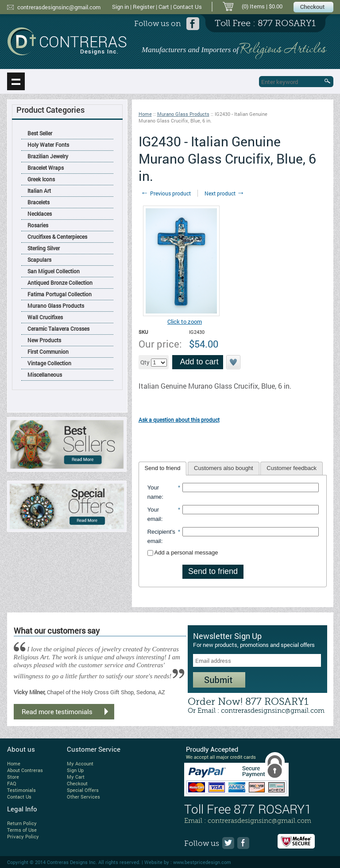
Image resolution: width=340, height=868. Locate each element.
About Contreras (25, 770)
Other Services (83, 797)
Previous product (166, 193)
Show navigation (16, 81)
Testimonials (21, 790)
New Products (44, 340)
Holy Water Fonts (48, 145)
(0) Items (253, 6)
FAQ (12, 783)
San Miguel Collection (54, 271)
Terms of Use (22, 830)
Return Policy (22, 823)
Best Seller (40, 133)
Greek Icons (41, 179)
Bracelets (39, 202)
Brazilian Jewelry (48, 156)
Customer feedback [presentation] (292, 468)
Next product (225, 193)
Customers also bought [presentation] (224, 468)
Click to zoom (185, 321)
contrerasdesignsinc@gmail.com (59, 7)
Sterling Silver (44, 248)
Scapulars (39, 260)
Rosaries (38, 225)
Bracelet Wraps (46, 168)
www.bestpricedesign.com (202, 862)
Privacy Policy (23, 836)
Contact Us (187, 7)
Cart (164, 7)
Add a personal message (183, 553)
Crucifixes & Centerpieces (57, 237)
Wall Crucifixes (45, 317)
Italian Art (39, 191)
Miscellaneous (45, 375)
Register (144, 7)
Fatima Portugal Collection (60, 294)
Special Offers (83, 790)
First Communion (48, 352)
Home (145, 114)
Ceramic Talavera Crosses (58, 329)
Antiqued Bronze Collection (60, 283)
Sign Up (75, 770)
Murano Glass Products (56, 306)
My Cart (76, 777)
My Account (80, 763)
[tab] (163, 469)
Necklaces (40, 214)
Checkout (77, 783)
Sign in (120, 7)
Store (13, 777)
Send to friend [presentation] (163, 468)
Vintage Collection (49, 363)
